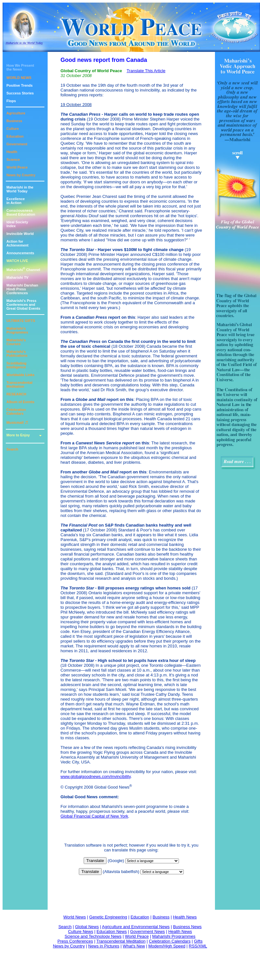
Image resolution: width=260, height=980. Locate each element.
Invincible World (20, 234)
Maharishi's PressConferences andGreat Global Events (23, 305)
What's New (134, 946)
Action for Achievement (17, 243)
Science (13, 160)
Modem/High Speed (167, 946)
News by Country (21, 175)
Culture (13, 129)
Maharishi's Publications (17, 354)
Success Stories (20, 93)
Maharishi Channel (23, 270)
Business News (187, 927)
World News (75, 917)
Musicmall (17, 422)
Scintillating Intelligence (16, 365)
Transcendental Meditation (19, 384)
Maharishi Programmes (174, 936)
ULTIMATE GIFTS (21, 321)
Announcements (20, 253)
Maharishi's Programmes (17, 330)
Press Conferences (75, 941)
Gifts (198, 941)
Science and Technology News (93, 936)
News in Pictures (104, 946)
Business (14, 121)
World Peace (17, 167)
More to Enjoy (18, 435)
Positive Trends (19, 85)
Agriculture (16, 113)
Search (12, 449)
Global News (87, 927)
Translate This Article (146, 71)
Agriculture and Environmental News (136, 927)
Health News (185, 917)
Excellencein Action (16, 201)
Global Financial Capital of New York (94, 816)
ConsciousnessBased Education (21, 212)
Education (15, 136)
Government (17, 144)
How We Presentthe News (20, 67)
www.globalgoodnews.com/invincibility (96, 776)
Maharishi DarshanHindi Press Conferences (22, 289)
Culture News (80, 931)
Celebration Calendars (16, 412)
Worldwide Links (20, 375)
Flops (11, 101)
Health (12, 152)
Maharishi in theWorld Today (20, 189)
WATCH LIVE (17, 261)
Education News (112, 931)
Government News (148, 931)
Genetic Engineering (108, 917)
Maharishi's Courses (16, 342)
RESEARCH (16, 394)
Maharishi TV (17, 277)
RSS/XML (198, 946)
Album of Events (20, 402)
